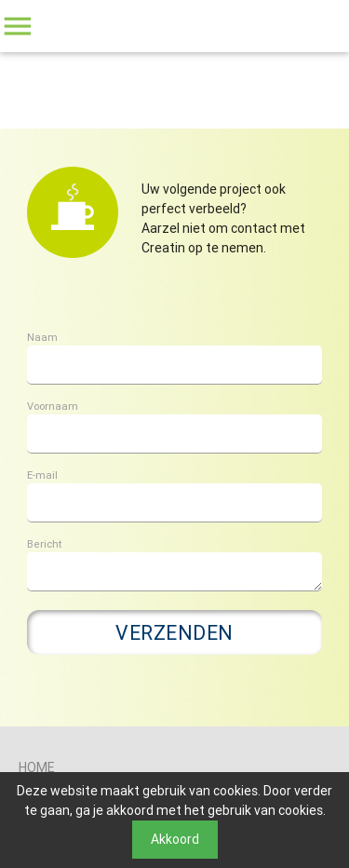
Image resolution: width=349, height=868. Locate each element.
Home (37, 767)
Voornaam (53, 406)
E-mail (42, 475)
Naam (42, 337)
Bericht (44, 544)
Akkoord (175, 839)
